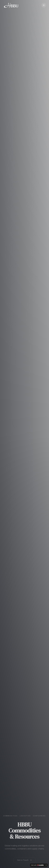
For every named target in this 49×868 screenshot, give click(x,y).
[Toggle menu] (44, 5)
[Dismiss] (46, 865)
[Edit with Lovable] (37, 865)
